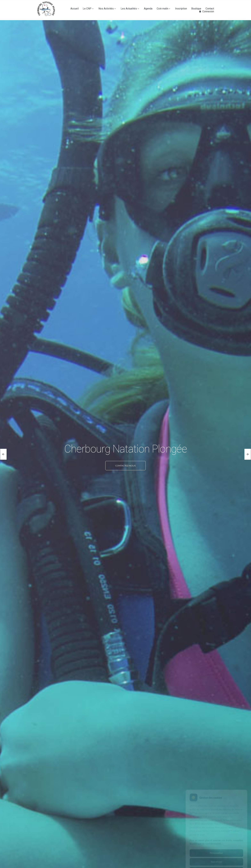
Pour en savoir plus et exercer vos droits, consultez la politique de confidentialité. (216, 828)
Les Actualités (129, 9)
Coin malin (162, 9)
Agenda (148, 9)
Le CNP (87, 9)
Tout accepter (216, 856)
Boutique (196, 9)
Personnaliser (216, 839)
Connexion (206, 12)
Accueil (75, 9)
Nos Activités (106, 9)
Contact (210, 9)
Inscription (181, 9)
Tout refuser (216, 848)
